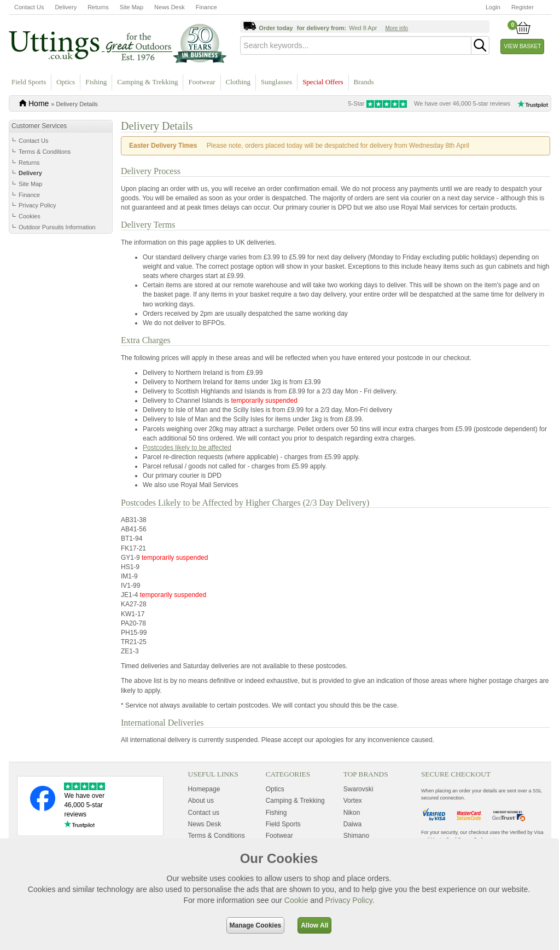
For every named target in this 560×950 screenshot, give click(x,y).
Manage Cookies (256, 925)
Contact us (204, 813)
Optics (66, 82)
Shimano (356, 836)
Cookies (30, 216)
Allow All (314, 925)
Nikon (352, 813)
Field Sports (29, 82)
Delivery (66, 7)
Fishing (96, 82)
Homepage (204, 789)
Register (523, 7)
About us (201, 801)
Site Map (132, 7)
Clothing (238, 82)
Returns (98, 7)
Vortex (353, 801)
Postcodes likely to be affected (187, 448)
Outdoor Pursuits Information (57, 227)
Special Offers (323, 82)
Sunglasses (276, 82)
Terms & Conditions (45, 152)
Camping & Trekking (147, 82)
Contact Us (29, 7)
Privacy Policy (37, 205)
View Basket (523, 46)
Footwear (202, 82)
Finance (206, 7)
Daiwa (352, 824)
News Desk (170, 7)
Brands (364, 82)
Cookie (296, 900)
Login (493, 7)
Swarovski (358, 789)
